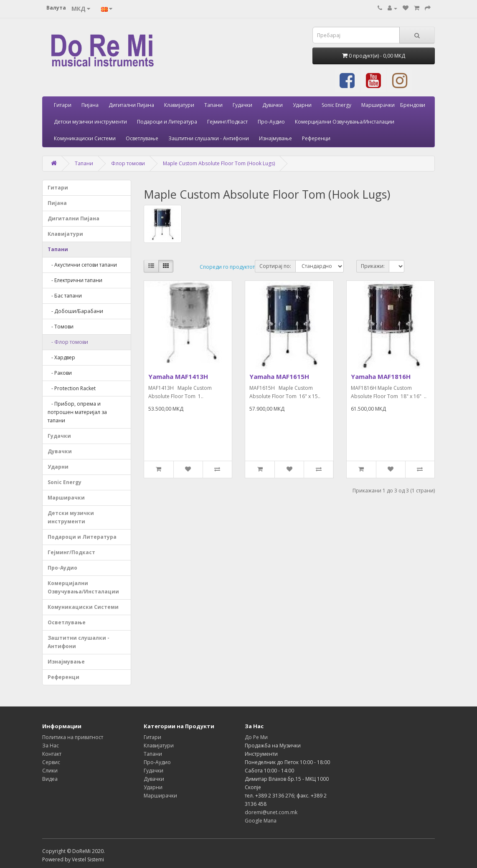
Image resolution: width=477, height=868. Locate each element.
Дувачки (273, 105)
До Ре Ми (256, 737)
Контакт (52, 754)
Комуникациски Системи (85, 138)
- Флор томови (68, 342)
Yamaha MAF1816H (381, 376)
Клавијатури (179, 105)
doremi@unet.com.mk (271, 812)
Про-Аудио (271, 122)
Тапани (213, 105)
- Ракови (60, 373)
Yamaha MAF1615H (279, 376)
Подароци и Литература (167, 122)
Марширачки (378, 105)
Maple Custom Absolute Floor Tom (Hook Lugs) (219, 163)
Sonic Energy (336, 105)
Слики (50, 771)
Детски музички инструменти (90, 122)
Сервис (51, 762)
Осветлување (142, 138)
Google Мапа (261, 821)
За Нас (51, 746)
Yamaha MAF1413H (178, 376)
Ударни (302, 105)
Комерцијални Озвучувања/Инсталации (345, 122)
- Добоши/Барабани (75, 311)
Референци (316, 138)
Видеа (50, 779)
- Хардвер (61, 357)
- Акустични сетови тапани (82, 265)
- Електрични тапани (75, 280)
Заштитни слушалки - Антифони (209, 138)
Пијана (90, 105)
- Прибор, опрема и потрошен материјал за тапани (77, 412)
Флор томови (128, 163)
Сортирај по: (275, 266)
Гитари (63, 105)
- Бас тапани (65, 296)
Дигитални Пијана (131, 105)
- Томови (61, 327)
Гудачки (242, 105)
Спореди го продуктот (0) (231, 267)
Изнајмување (275, 138)
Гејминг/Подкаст (227, 122)
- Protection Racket (72, 388)
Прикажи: (373, 266)
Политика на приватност (73, 737)
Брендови (413, 105)
